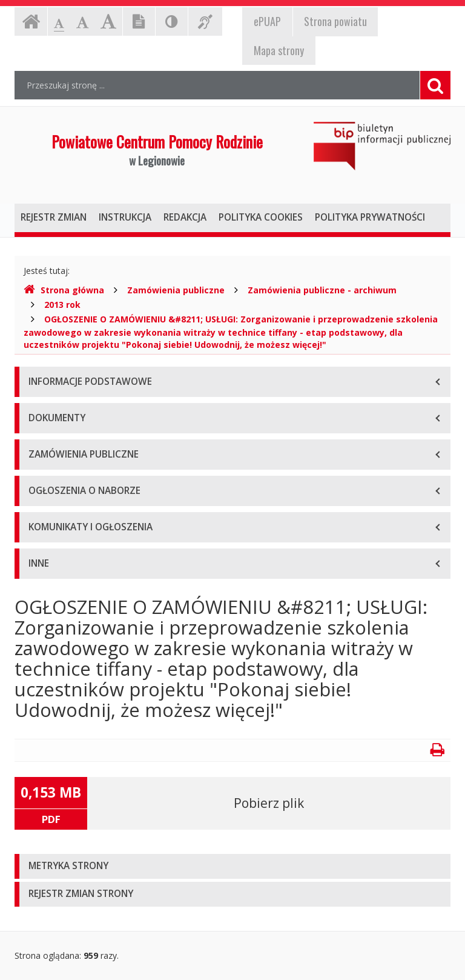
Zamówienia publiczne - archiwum (322, 290)
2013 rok (62, 305)
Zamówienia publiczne (176, 290)
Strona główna (64, 290)
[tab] (232, 866)
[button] (232, 866)
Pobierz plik (269, 803)
